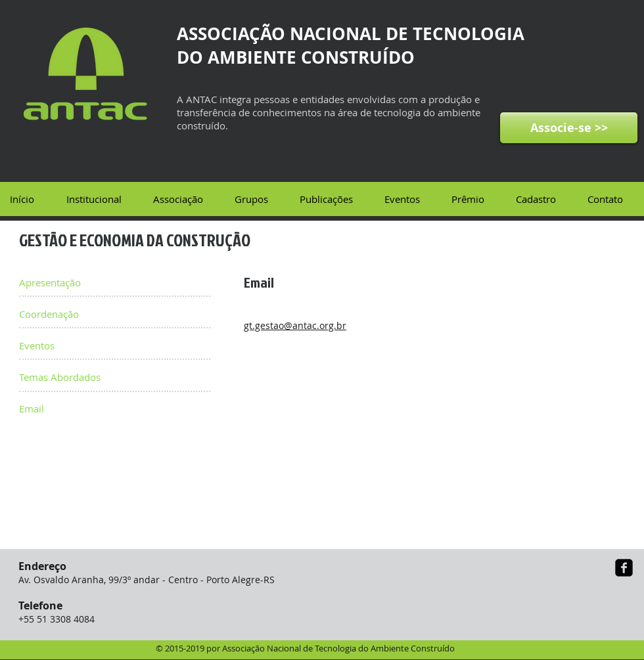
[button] (100, 199)
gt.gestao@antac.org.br (295, 325)
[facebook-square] (624, 568)
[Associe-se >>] (569, 128)
